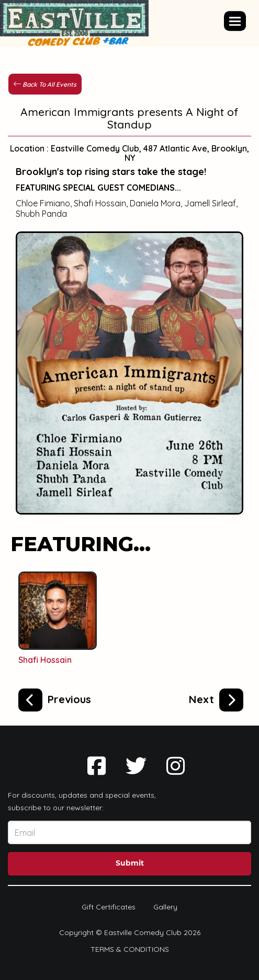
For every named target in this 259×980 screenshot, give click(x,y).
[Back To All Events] (45, 84)
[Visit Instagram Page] (176, 766)
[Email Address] (129, 832)
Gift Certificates (109, 907)
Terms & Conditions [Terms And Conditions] (130, 949)
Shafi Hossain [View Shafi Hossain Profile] (45, 660)
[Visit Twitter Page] (136, 766)
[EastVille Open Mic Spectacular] (55, 698)
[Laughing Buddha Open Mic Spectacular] (216, 698)
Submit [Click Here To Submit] (130, 864)
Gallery (165, 907)
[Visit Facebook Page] (97, 766)
